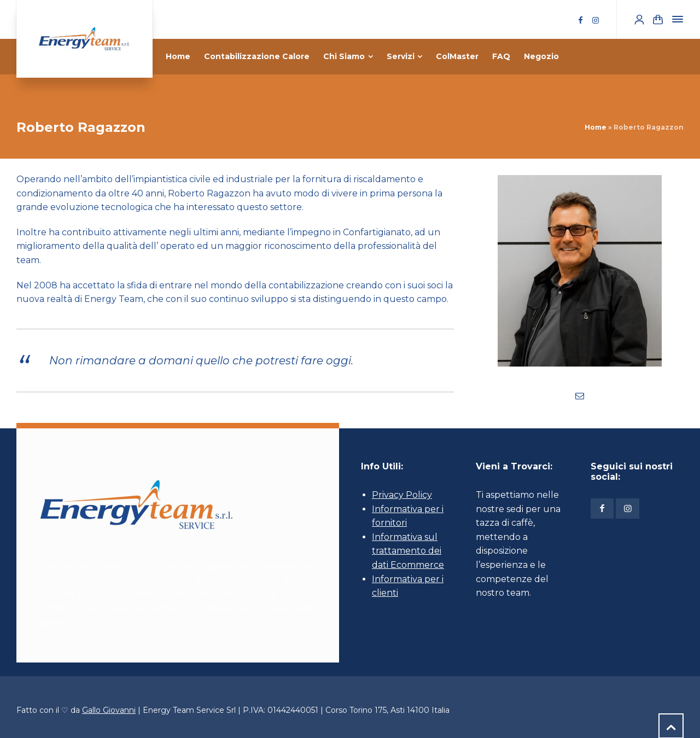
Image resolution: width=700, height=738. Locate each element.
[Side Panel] (675, 19)
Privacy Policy (402, 495)
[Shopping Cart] (658, 19)
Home (596, 127)
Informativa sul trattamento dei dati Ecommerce (408, 551)
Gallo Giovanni (109, 710)
